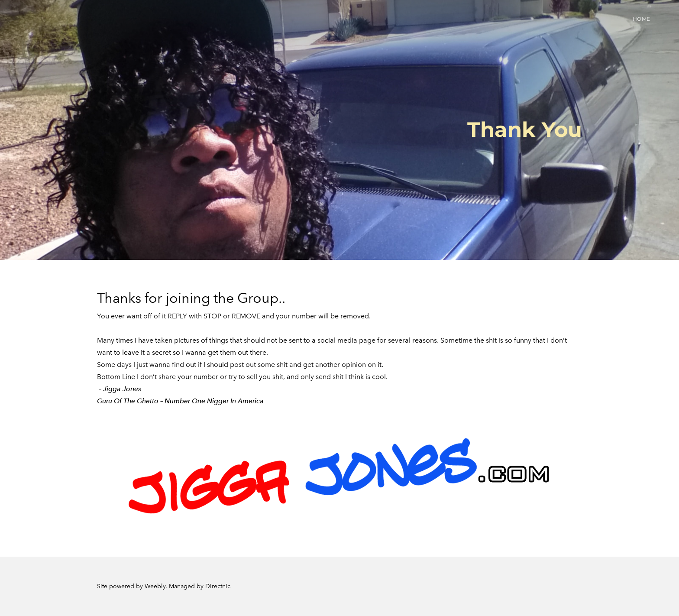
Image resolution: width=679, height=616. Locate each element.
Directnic (218, 586)
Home (642, 19)
